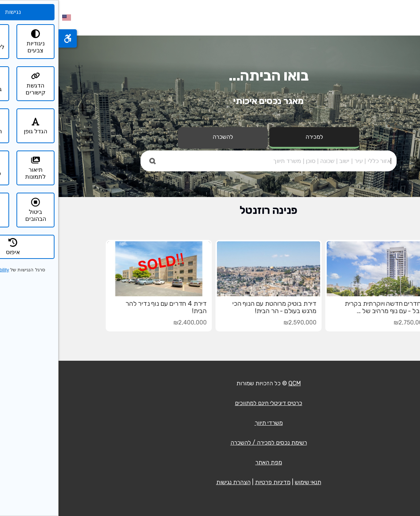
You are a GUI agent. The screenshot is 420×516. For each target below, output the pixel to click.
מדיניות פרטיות (214, 482)
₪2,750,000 (351, 322)
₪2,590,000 (241, 322)
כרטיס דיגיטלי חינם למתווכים (210, 403)
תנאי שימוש (250, 482)
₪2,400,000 (132, 322)
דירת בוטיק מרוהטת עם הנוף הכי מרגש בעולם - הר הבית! (216, 307)
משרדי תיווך (210, 423)
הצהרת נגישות (175, 482)
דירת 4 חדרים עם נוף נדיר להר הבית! (108, 307)
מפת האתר (210, 462)
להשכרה (164, 137)
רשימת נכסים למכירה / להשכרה (210, 443)
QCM (236, 383)
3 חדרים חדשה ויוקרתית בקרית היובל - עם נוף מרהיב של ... (327, 307)
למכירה (256, 137)
